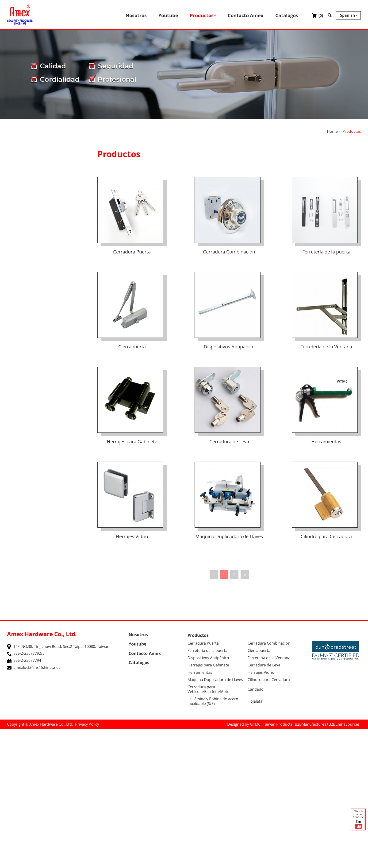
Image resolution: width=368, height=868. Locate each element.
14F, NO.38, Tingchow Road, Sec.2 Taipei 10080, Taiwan (61, 646)
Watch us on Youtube (358, 820)
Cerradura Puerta (132, 252)
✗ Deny (7, 748)
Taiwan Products (278, 724)
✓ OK (144, 865)
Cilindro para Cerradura (326, 536)
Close (5, 732)
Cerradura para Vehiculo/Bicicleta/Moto (209, 689)
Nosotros (136, 15)
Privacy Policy (87, 724)
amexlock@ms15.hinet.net (37, 667)
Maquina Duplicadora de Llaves (229, 536)
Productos (203, 15)
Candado (256, 689)
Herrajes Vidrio (132, 536)
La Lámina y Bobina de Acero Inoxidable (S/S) (213, 701)
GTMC (255, 724)
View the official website (45, 780)
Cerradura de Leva (229, 442)
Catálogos (287, 15)
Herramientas (326, 442)
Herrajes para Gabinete (132, 442)
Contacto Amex (246, 15)
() (317, 16)
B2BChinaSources (344, 724)
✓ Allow (7, 743)
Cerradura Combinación (229, 252)
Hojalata (255, 701)
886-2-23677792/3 (29, 653)
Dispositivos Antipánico (229, 347)
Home (332, 131)
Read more (11, 780)
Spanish (348, 15)
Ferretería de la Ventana (326, 347)
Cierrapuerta (132, 347)
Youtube (168, 15)
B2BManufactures (310, 724)
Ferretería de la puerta (326, 252)
